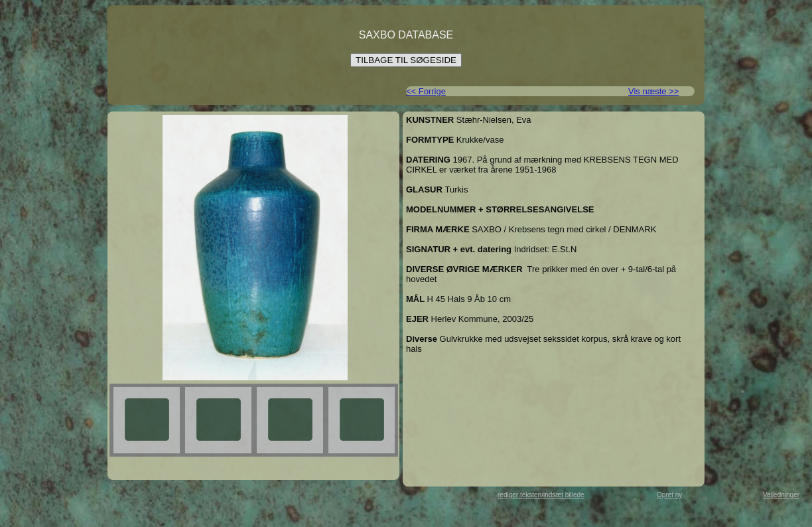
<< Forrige (426, 91)
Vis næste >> (653, 91)
